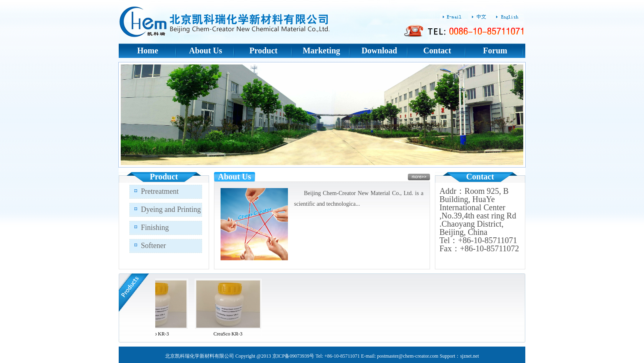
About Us (206, 51)
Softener (153, 246)
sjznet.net (469, 356)
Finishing (155, 227)
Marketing (321, 51)
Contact (437, 51)
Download (379, 51)
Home (148, 51)
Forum (495, 51)
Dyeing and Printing (171, 209)
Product (263, 51)
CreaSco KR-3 (156, 334)
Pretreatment (160, 191)
